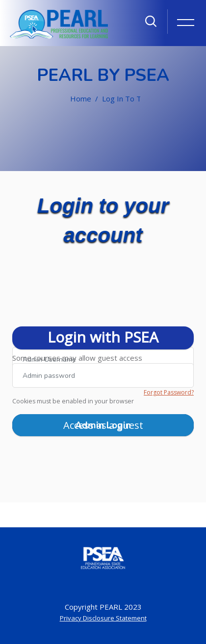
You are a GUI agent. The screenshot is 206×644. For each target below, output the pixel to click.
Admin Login (103, 425)
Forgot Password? (169, 392)
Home (81, 99)
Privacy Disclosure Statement (103, 618)
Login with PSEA (103, 337)
